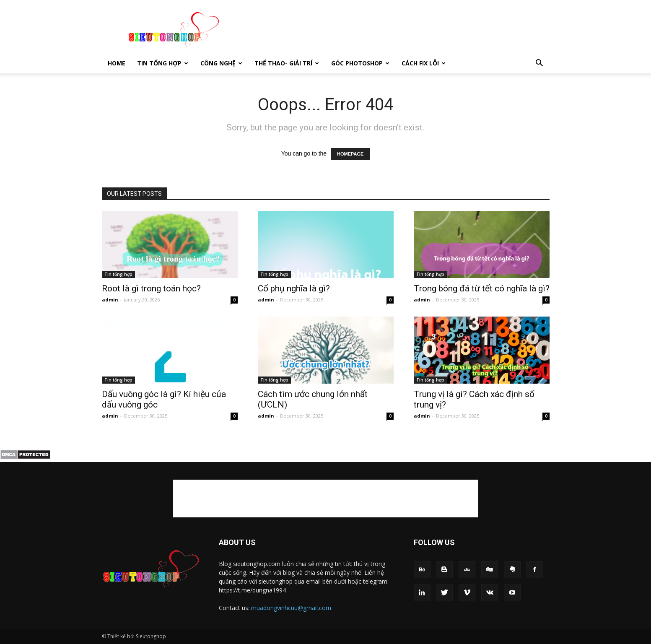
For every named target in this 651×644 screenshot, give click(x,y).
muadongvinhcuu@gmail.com (291, 608)
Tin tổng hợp (163, 63)
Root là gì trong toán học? (151, 288)
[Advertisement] (397, 31)
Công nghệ (221, 63)
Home (117, 63)
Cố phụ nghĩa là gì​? (294, 288)
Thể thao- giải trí (287, 63)
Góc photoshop (360, 63)
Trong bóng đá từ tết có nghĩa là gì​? (482, 288)
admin (110, 300)
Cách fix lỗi (424, 63)
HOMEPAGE (350, 154)
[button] (539, 63)
